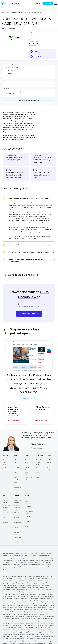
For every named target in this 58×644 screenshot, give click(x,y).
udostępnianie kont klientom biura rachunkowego (22, 557)
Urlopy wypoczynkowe (24, 562)
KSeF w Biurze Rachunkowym (25, 629)
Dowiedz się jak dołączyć (29, 314)
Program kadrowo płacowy (10, 600)
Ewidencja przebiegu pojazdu (40, 577)
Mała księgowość (35, 598)
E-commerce (17, 467)
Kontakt (48, 460)
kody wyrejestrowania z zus (38, 562)
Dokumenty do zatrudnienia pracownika (43, 629)
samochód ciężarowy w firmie (37, 561)
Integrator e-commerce (38, 604)
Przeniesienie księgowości (33, 613)
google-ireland (33, 568)
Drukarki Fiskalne (13, 586)
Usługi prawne (17, 487)
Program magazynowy (30, 602)
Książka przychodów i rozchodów (21, 598)
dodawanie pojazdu (9, 561)
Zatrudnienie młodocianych (10, 629)
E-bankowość (44, 584)
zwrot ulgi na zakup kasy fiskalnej (24, 566)
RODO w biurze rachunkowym (11, 631)
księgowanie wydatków (9, 553)
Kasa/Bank (36, 584)
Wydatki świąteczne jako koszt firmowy (24, 611)
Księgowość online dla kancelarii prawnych (38, 580)
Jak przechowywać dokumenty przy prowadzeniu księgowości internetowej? (14, 411)
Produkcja (16, 470)
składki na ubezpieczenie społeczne (38, 564)
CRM (26, 475)
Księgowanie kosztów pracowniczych (24, 607)
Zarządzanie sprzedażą (9, 589)
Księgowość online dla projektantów (18, 580)
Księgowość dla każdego (46, 598)
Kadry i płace (28, 470)
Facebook (49, 462)
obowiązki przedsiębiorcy (39, 566)
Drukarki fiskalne (18, 508)
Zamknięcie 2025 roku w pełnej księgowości (27, 615)
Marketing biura (25, 595)
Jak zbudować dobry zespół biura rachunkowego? (31, 631)
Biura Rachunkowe (6, 12)
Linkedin (49, 465)
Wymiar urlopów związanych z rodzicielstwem (36, 624)
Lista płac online (27, 593)
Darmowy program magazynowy (26, 600)
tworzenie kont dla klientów (42, 557)
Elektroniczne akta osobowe (11, 587)
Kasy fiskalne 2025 (43, 615)
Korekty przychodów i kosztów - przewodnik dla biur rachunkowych (38, 626)
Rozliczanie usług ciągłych (23, 589)
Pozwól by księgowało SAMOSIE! (25, 606)
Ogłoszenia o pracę (12, 597)
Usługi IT (16, 460)
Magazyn (27, 472)
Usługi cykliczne (40, 589)
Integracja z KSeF (18, 535)
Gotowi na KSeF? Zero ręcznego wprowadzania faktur (39, 627)
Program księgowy (18, 578)
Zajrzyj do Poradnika (29, 398)
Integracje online (18, 500)
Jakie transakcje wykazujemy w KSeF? (25, 636)
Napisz (37, 51)
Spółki (5, 465)
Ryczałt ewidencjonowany (24, 597)
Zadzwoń (38, 56)
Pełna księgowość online (43, 602)
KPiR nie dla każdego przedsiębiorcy (43, 408)
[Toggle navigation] (56, 3)
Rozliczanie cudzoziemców (32, 586)
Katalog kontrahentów (21, 591)
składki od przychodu (43, 568)
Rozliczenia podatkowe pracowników (41, 593)
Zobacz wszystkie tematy (9, 573)
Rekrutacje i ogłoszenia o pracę (40, 597)
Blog (37, 467)
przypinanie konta (8, 559)
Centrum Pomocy (40, 460)
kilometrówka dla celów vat (21, 561)
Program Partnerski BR (15, 604)
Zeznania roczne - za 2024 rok (33, 616)
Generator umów (17, 593)
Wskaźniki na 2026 (18, 633)
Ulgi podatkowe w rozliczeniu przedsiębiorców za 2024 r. (30, 620)
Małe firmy (6, 462)
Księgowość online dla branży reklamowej (23, 584)
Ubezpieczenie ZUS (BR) (42, 591)
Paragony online (18, 538)
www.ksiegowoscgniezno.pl (36, 45)
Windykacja (22, 586)
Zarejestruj (48, 3)
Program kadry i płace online (17, 602)
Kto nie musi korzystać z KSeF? (17, 638)
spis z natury (25, 568)
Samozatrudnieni (15, 3)
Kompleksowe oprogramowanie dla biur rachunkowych (36, 633)
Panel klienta (16, 595)
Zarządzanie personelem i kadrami (38, 595)
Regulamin (27, 526)
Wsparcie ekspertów (33, 587)
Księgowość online (39, 600)
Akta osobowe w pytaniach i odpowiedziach (14, 627)
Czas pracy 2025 (39, 611)
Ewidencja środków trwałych (10, 577)
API (4, 518)
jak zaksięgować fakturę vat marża (22, 559)
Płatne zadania (8, 595)
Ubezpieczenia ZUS (45, 586)
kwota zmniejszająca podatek (21, 564)
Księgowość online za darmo (25, 577)
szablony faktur (20, 553)
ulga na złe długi (33, 555)
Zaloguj (37, 3)
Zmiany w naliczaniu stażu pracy (22, 642)
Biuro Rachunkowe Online (6, 513)
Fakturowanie (32, 591)
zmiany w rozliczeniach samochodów (19, 555)
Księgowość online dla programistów (33, 578)
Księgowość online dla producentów (34, 582)
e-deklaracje (37, 553)
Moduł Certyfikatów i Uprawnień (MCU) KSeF (37, 638)
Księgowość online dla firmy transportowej (14, 582)
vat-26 (52, 559)
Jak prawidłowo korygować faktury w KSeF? (24, 635)
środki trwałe (14, 562)
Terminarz (33, 589)
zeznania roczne (29, 553)
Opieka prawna (23, 587)
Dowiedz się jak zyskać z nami (48, 9)
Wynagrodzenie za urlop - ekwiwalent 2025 (14, 616)
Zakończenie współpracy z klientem (15, 624)
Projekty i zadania (44, 587)
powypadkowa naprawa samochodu (40, 559)
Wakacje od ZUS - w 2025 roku (28, 618)
